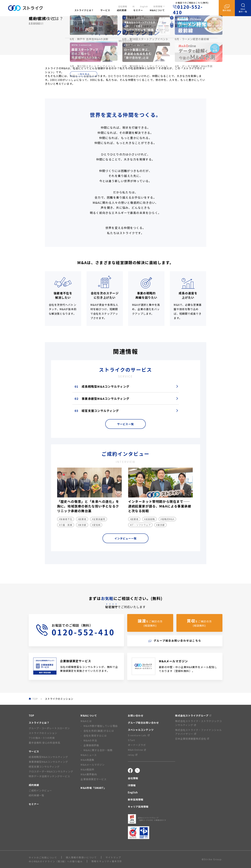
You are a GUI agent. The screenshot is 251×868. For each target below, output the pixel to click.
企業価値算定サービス (94, 779)
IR (134, 6)
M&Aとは (86, 721)
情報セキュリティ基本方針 (107, 861)
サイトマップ (113, 857)
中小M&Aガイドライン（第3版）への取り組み (56, 861)
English (144, 6)
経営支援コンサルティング (97, 411)
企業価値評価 (91, 745)
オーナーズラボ (137, 745)
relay (133, 755)
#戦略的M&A (167, 519)
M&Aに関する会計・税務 (98, 750)
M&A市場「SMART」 (93, 788)
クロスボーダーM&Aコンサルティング (51, 771)
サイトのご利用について (43, 858)
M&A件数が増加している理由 (101, 726)
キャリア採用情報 (138, 807)
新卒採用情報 (136, 799)
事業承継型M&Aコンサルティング (102, 398)
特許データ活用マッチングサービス (49, 776)
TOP (31, 716)
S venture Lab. (139, 735)
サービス (34, 751)
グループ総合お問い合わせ (143, 723)
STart (131, 740)
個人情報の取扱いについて (81, 857)
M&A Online (137, 750)
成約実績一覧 (36, 795)
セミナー (34, 804)
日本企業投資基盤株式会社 (192, 739)
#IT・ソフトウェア (140, 525)
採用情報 (158, 6)
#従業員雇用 (99, 519)
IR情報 (132, 785)
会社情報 (123, 6)
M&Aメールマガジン (93, 765)
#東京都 (82, 525)
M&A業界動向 (89, 774)
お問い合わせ (136, 716)
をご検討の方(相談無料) (150, 623)
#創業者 (82, 519)
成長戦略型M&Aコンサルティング (102, 386)
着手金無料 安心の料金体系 (45, 743)
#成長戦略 (150, 519)
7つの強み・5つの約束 (42, 738)
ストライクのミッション (43, 733)
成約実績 (34, 785)
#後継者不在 (66, 519)
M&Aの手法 (90, 740)
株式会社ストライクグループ (193, 716)
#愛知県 (96, 525)
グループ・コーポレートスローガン (49, 728)
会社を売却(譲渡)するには (99, 731)
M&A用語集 (87, 760)
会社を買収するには (95, 736)
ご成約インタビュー (40, 790)
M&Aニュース (89, 755)
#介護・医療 (66, 525)
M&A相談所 (87, 769)
